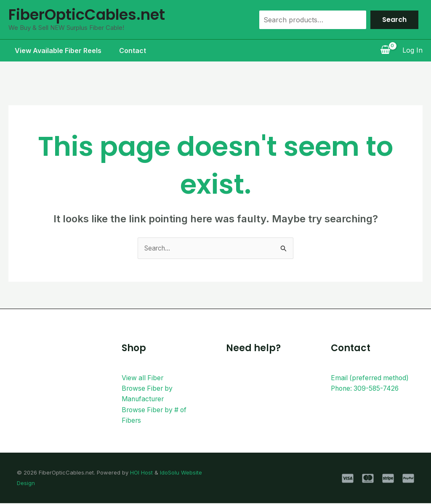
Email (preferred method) (371, 378)
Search (394, 20)
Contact (129, 51)
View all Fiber (143, 378)
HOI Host (141, 473)
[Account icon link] (412, 51)
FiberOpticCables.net (87, 15)
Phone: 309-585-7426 (366, 389)
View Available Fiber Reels (52, 51)
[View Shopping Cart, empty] (385, 51)
